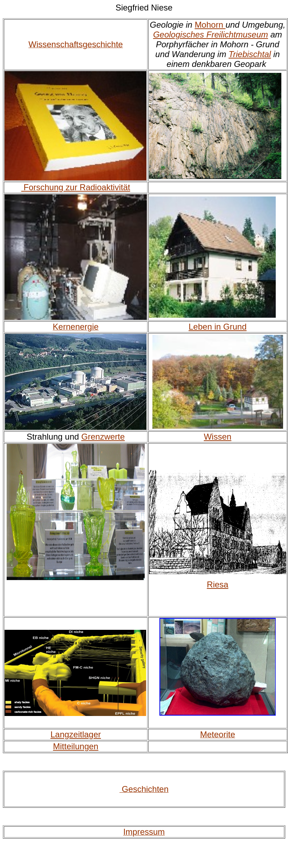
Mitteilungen (76, 746)
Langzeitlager (76, 734)
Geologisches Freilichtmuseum (211, 35)
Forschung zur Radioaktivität (76, 187)
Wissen (218, 437)
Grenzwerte (103, 437)
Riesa (217, 584)
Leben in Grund (217, 327)
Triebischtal (250, 54)
